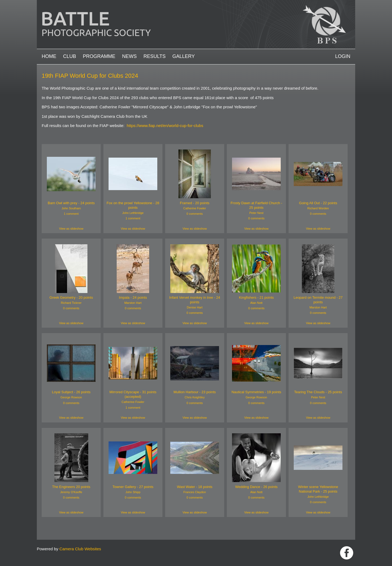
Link (347, 553)
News (129, 56)
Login (343, 56)
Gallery (184, 56)
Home (49, 56)
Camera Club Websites (80, 549)
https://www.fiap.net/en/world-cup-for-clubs (165, 126)
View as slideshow (71, 229)
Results (155, 56)
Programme (99, 56)
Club (70, 56)
